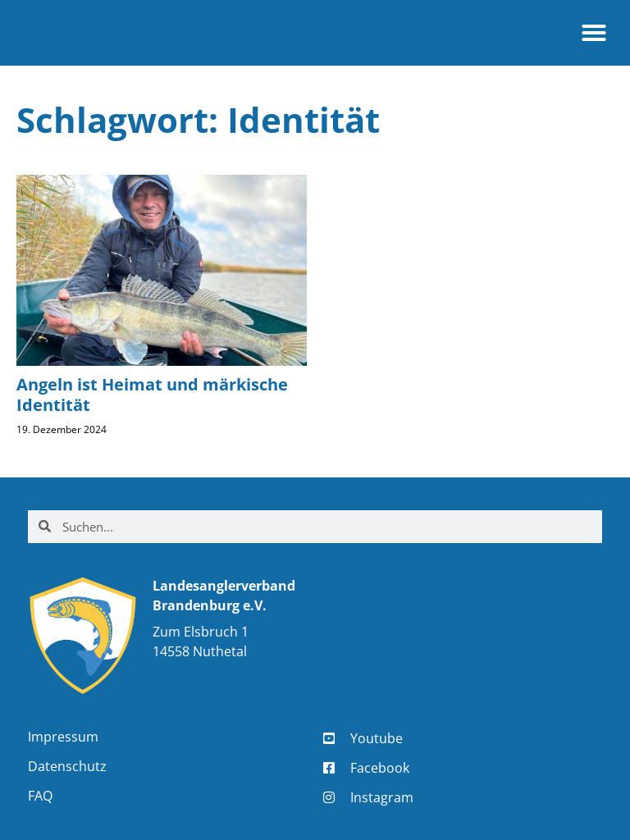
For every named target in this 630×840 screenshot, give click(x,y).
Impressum (63, 737)
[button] (594, 33)
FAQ (40, 796)
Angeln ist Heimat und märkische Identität (152, 395)
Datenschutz (67, 766)
